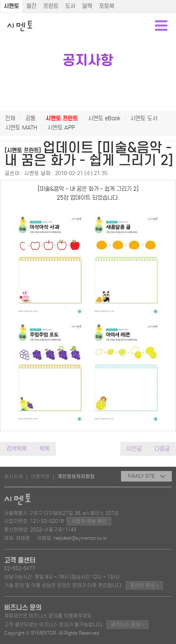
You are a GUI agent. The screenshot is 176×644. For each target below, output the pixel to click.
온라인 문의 (144, 585)
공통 (30, 118)
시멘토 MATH (21, 128)
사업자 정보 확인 (89, 521)
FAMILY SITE (146, 476)
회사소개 (14, 476)
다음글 (162, 449)
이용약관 (40, 476)
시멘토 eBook (104, 118)
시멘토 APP (61, 128)
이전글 (134, 449)
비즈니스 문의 (128, 624)
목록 (44, 449)
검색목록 (16, 449)
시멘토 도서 (144, 118)
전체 (10, 118)
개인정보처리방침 (76, 476)
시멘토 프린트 (62, 118)
